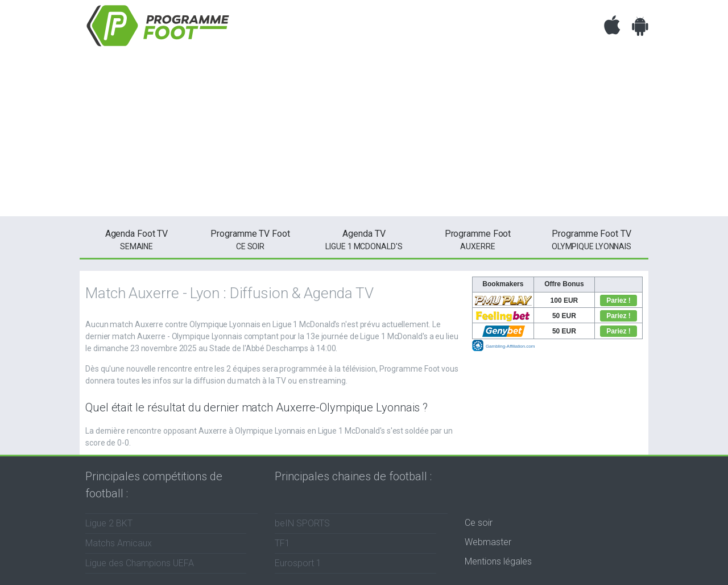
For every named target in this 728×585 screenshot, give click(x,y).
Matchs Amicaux (119, 543)
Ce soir (479, 523)
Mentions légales (498, 561)
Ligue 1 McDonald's (364, 239)
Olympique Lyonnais (591, 239)
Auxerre (478, 239)
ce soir (250, 239)
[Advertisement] (364, 137)
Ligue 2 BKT (109, 523)
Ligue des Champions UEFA (140, 563)
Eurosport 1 (298, 563)
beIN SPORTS (302, 523)
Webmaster (488, 542)
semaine (136, 239)
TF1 (282, 543)
